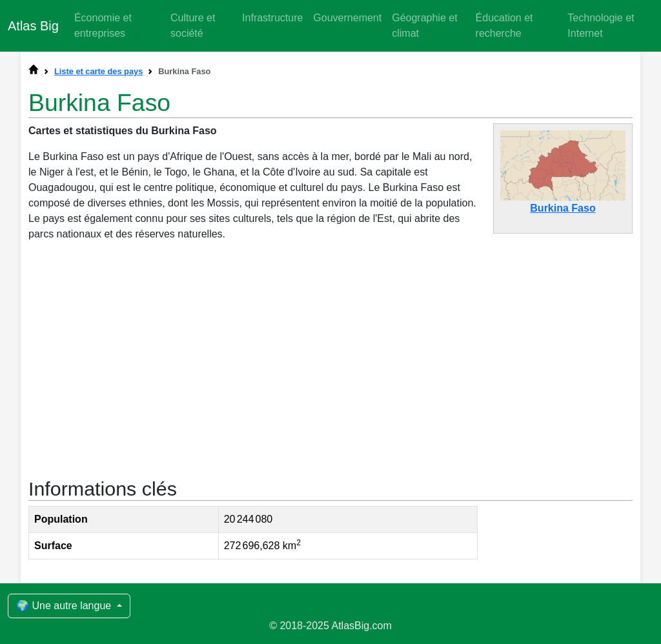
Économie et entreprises (103, 25)
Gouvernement (347, 18)
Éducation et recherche (504, 25)
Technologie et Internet (601, 25)
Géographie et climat (424, 25)
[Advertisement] (330, 358)
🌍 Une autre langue (65, 606)
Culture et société (193, 25)
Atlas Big (33, 26)
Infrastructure (272, 18)
